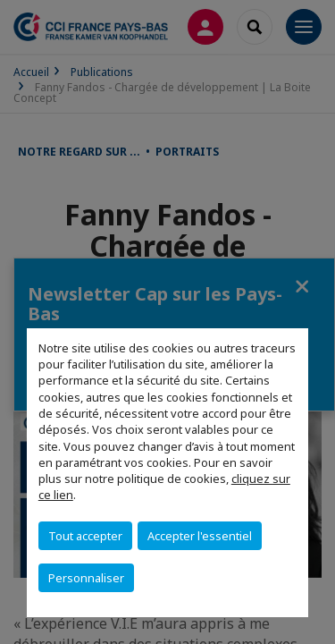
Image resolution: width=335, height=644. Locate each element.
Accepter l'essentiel (200, 536)
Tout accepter (85, 536)
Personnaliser (86, 578)
